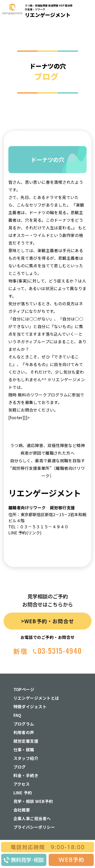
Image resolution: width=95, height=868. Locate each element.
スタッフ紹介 (26, 758)
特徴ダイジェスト (30, 706)
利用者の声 (24, 732)
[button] (88, 55)
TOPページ (24, 689)
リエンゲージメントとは (36, 698)
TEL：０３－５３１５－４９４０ (38, 527)
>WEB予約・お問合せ (48, 621)
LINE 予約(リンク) (25, 533)
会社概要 (22, 810)
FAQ (17, 715)
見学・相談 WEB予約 (33, 801)
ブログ (20, 767)
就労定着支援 (26, 741)
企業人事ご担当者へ (32, 818)
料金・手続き (26, 775)
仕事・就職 (24, 750)
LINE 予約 (23, 793)
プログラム (24, 724)
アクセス (22, 784)
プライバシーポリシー (34, 827)
